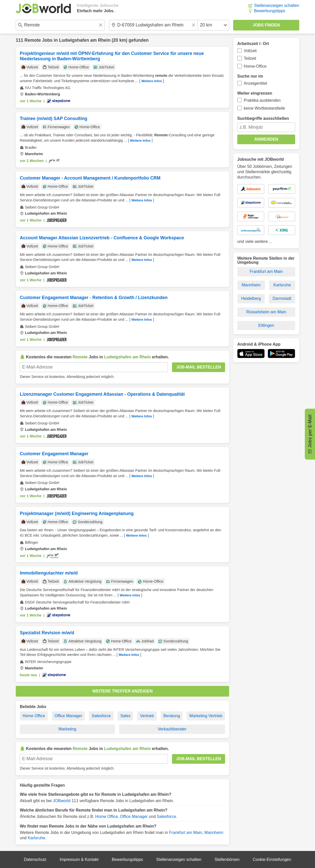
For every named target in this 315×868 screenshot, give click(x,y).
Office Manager (68, 716)
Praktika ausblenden (262, 100)
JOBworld (62, 801)
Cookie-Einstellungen (272, 859)
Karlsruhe (36, 838)
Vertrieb (147, 716)
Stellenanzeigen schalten (277, 5)
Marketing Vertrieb (206, 716)
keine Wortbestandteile (264, 108)
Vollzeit (250, 51)
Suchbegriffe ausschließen (263, 118)
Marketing (67, 729)
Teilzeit (250, 58)
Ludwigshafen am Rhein (85, 40)
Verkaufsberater (172, 729)
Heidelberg (251, 298)
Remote (33, 40)
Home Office (34, 716)
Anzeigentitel (256, 83)
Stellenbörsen (227, 859)
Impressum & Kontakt (79, 859)
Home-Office (255, 66)
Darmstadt (282, 298)
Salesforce (101, 716)
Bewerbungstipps (270, 11)
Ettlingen (266, 325)
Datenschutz (35, 859)
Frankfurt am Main (186, 833)
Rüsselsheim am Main (266, 312)
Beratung (172, 716)
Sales (125, 716)
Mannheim (214, 833)
